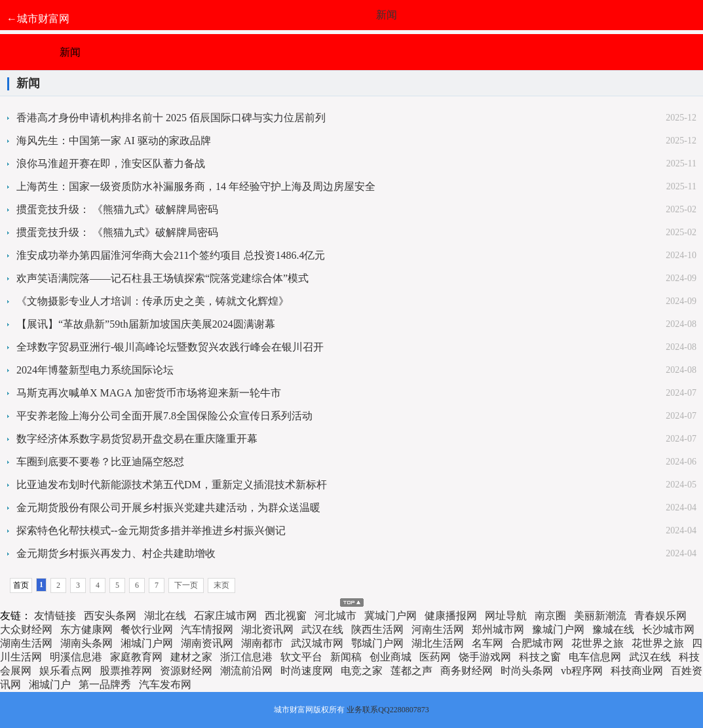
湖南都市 (262, 643)
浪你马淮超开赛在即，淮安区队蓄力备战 (111, 163)
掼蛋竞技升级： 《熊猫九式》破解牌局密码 (117, 209)
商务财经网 (466, 671)
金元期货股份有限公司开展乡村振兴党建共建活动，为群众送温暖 (168, 508)
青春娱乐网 (660, 616)
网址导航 (506, 616)
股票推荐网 (126, 671)
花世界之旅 (598, 643)
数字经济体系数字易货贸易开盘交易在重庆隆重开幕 (137, 439)
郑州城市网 (498, 629)
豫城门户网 (558, 629)
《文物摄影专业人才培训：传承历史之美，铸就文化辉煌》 (153, 301)
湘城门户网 (147, 643)
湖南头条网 (86, 643)
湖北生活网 (438, 643)
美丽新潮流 (600, 616)
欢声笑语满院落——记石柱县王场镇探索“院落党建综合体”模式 (162, 278)
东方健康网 (86, 629)
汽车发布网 (165, 684)
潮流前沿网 (246, 671)
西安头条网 (110, 616)
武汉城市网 (317, 643)
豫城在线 (613, 629)
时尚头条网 (527, 671)
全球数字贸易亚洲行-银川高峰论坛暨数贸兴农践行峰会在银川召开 (170, 347)
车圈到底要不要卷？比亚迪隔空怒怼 (100, 462)
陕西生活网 (377, 629)
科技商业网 (637, 671)
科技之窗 (540, 657)
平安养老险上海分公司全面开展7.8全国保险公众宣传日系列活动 (164, 416)
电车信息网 (595, 657)
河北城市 (335, 616)
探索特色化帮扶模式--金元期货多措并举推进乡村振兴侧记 (151, 530)
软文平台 (301, 657)
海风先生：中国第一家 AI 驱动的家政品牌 (114, 141)
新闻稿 (346, 657)
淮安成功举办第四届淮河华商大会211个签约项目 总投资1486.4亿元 (171, 255)
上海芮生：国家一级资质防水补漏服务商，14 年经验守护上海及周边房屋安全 (196, 186)
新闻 (387, 15)
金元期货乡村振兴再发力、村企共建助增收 (116, 553)
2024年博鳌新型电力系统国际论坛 (95, 370)
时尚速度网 (307, 671)
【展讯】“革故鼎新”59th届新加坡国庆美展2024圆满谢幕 (146, 324)
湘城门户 (50, 684)
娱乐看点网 (66, 671)
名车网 (487, 643)
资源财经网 (186, 671)
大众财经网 (26, 629)
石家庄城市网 (225, 616)
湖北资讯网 (267, 629)
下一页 (186, 585)
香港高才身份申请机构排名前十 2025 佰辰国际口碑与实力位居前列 (171, 118)
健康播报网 (451, 616)
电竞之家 (362, 671)
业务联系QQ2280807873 (388, 710)
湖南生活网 (26, 643)
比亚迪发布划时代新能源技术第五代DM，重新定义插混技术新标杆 (172, 485)
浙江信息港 (246, 657)
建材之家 (191, 657)
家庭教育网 (136, 657)
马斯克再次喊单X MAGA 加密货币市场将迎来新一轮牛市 (149, 393)
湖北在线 (165, 616)
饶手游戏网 (485, 657)
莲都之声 (411, 671)
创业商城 (390, 657)
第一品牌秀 (105, 684)
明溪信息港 (76, 657)
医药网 (435, 657)
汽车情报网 (207, 629)
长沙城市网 (668, 629)
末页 (221, 585)
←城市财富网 (38, 19)
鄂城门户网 (377, 643)
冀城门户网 (390, 616)
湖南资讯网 (207, 643)
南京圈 (550, 616)
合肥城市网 (537, 643)
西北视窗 (286, 616)
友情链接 (55, 616)
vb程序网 (582, 671)
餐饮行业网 (147, 629)
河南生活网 (438, 629)
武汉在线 (322, 629)
